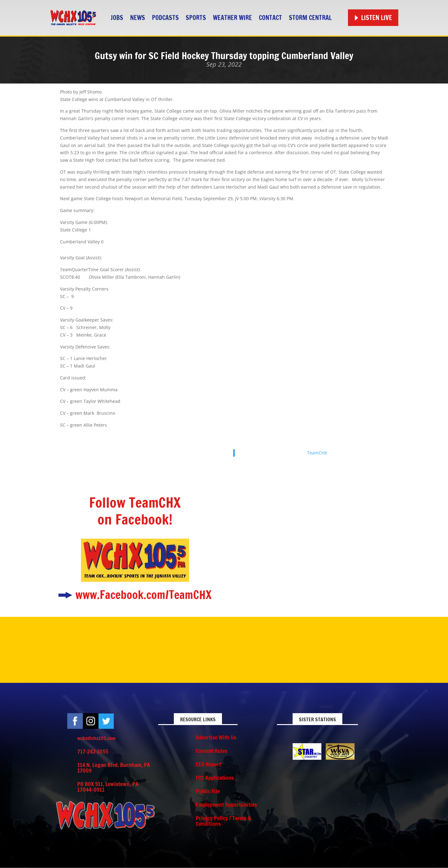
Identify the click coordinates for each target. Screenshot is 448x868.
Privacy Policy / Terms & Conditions (223, 821)
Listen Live (377, 18)
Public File (208, 791)
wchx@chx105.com (96, 738)
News (138, 18)
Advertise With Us (216, 737)
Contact (270, 18)
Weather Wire (232, 18)
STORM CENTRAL (310, 18)
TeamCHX (317, 453)
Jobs (117, 18)
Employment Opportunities (226, 805)
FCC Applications (215, 778)
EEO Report (208, 764)
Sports (196, 18)
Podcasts (165, 18)
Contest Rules (211, 751)
